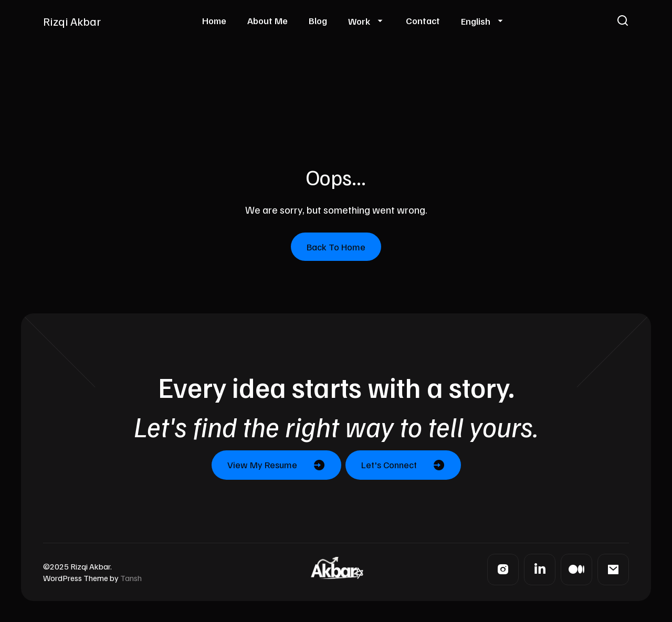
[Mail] (613, 570)
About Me (267, 20)
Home (214, 20)
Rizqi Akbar (72, 21)
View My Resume (262, 465)
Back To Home (336, 247)
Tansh (131, 578)
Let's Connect (389, 465)
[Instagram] (503, 570)
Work (359, 21)
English (476, 21)
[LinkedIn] (540, 570)
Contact (423, 20)
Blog (318, 20)
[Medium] (576, 570)
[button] (623, 21)
